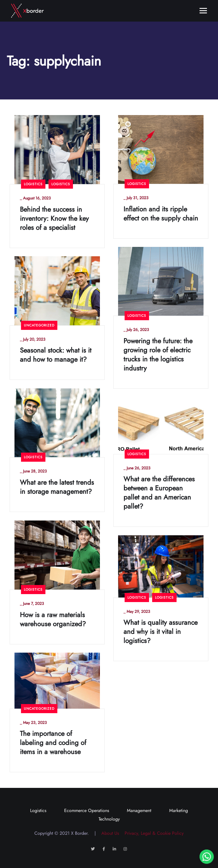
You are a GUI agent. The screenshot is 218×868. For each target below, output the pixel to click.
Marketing (179, 810)
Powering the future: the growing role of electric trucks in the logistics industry (158, 355)
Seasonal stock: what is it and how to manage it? (56, 355)
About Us (108, 833)
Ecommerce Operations (87, 810)
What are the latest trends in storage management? (57, 487)
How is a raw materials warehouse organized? (53, 619)
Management (139, 810)
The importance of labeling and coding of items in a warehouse (53, 743)
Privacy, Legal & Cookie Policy (152, 833)
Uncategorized (39, 325)
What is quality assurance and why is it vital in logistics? (161, 632)
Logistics (33, 184)
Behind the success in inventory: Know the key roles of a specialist (54, 218)
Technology (109, 819)
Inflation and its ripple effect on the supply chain (161, 214)
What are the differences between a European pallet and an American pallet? (159, 493)
